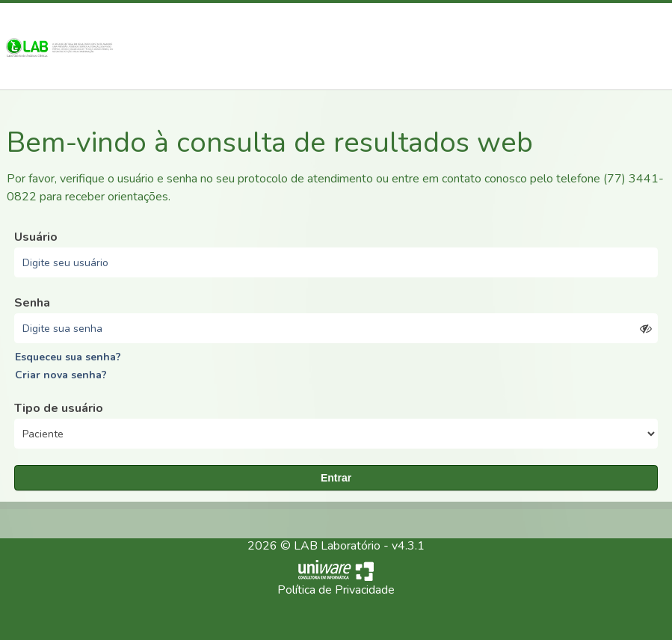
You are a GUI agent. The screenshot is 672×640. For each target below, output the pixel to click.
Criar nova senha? (61, 375)
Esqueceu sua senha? (68, 357)
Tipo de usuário (59, 408)
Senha (32, 303)
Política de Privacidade (336, 590)
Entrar (336, 478)
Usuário (36, 237)
